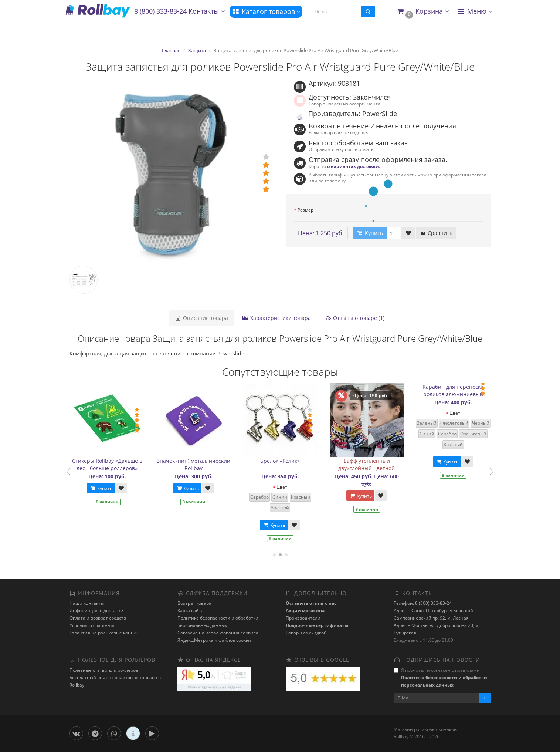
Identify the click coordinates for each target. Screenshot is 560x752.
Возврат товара (194, 603)
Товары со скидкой (306, 633)
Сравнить (436, 233)
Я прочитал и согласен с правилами (440, 677)
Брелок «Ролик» (304, 461)
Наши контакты (87, 603)
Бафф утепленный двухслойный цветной (391, 464)
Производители (303, 618)
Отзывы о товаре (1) (355, 318)
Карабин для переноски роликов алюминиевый (477, 390)
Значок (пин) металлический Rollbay (218, 464)
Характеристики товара (276, 318)
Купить (125, 488)
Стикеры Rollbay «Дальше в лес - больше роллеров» (131, 464)
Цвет (306, 487)
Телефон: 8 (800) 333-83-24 (423, 603)
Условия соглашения (93, 625)
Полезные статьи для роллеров (104, 670)
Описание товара (201, 318)
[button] (423, 12)
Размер (306, 210)
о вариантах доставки (353, 166)
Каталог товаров (266, 11)
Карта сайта (191, 611)
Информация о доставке (96, 611)
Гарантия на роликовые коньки (104, 633)
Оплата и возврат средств (98, 618)
